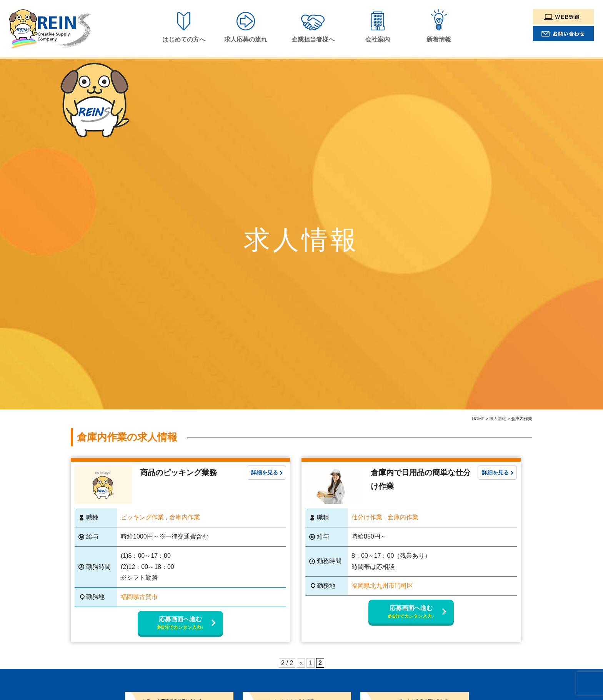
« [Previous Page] (301, 663)
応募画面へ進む (180, 623)
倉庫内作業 (185, 517)
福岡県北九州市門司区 (382, 586)
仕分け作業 (367, 517)
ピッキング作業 (142, 517)
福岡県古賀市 (139, 597)
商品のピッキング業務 (178, 472)
